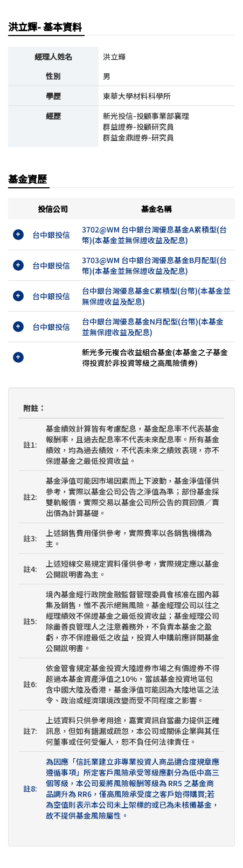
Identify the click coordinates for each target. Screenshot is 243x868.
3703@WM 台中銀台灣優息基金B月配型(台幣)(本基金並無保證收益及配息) (154, 265)
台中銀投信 (51, 235)
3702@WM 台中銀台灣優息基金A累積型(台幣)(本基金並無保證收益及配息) (154, 235)
